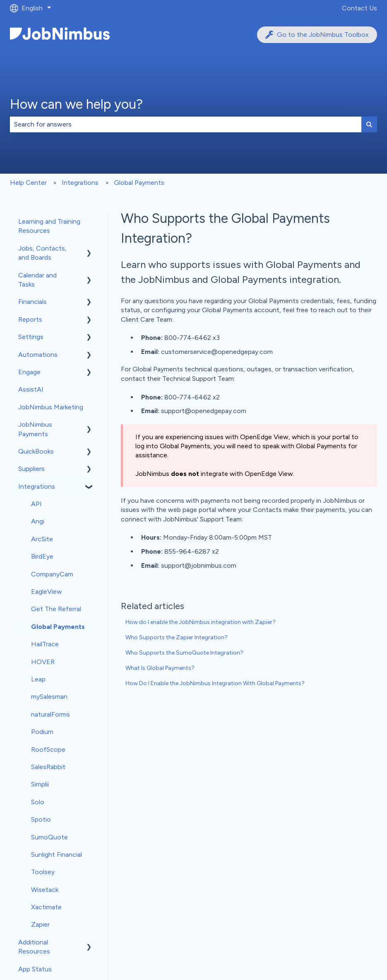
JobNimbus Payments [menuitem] (35, 429)
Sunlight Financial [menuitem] (56, 855)
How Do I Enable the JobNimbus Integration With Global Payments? (215, 683)
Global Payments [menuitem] (58, 627)
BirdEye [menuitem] (42, 556)
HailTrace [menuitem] (45, 644)
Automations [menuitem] (38, 355)
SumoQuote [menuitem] (49, 837)
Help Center (28, 183)
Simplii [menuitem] (40, 784)
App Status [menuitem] (35, 969)
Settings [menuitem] (31, 337)
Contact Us (359, 8)
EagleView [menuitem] (47, 592)
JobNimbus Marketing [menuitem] (51, 407)
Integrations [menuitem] (37, 486)
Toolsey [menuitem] (43, 872)
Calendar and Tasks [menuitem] (37, 280)
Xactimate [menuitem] (46, 907)
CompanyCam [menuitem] (52, 574)
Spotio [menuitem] (41, 819)
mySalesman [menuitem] (49, 697)
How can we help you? (76, 104)
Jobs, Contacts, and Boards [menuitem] (42, 253)
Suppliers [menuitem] (31, 469)
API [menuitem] (36, 504)
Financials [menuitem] (32, 302)
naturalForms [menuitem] (50, 714)
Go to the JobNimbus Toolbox (317, 35)
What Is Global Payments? (160, 668)
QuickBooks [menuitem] (36, 451)
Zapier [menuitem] (40, 924)
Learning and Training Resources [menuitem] (49, 226)
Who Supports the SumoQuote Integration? (184, 653)
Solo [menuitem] (38, 802)
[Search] (369, 124)
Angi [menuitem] (38, 521)
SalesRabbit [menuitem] (48, 767)
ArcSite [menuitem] (42, 539)
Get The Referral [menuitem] (56, 609)
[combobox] (186, 124)
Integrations (80, 183)
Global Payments (139, 183)
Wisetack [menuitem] (45, 890)
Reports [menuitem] (30, 319)
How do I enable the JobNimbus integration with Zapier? (201, 622)
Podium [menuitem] (42, 732)
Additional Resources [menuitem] (34, 947)
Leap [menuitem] (38, 679)
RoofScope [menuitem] (48, 749)
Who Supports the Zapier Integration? (177, 637)
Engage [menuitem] (29, 372)
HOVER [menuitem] (43, 662)
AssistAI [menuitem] (31, 389)
